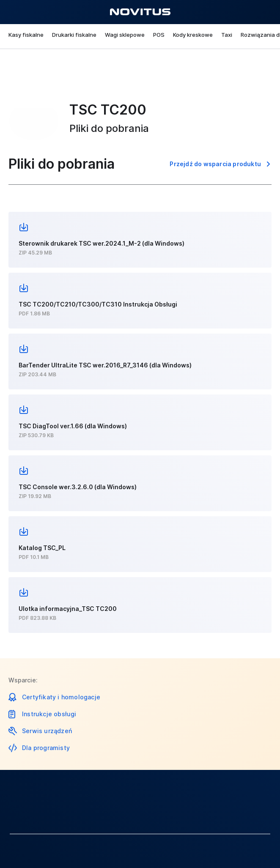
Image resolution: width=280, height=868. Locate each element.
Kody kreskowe (193, 35)
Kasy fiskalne (26, 35)
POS (159, 35)
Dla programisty (46, 748)
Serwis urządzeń (47, 731)
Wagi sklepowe (125, 35)
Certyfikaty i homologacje (61, 697)
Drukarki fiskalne (74, 35)
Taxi (227, 35)
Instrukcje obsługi (49, 714)
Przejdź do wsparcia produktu (215, 164)
